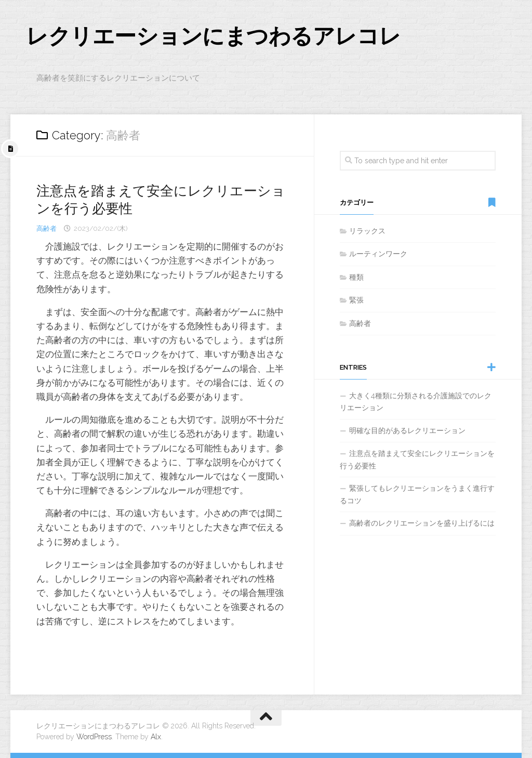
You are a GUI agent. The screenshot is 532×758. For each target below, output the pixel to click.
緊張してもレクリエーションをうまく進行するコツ (417, 494)
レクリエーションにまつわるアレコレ (214, 36)
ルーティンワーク (378, 254)
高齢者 (46, 228)
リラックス (367, 231)
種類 (356, 277)
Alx (156, 737)
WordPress (94, 737)
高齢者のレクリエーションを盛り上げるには (422, 523)
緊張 (356, 300)
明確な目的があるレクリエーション (407, 430)
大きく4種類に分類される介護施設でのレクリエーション (416, 402)
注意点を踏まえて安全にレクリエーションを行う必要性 (417, 460)
